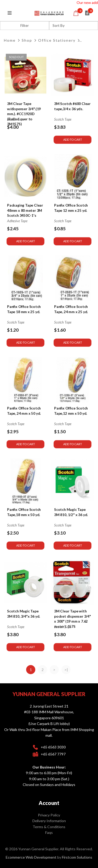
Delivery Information (49, 821)
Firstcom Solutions (77, 857)
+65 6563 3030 (53, 747)
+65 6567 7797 (53, 754)
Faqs (49, 832)
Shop (27, 40)
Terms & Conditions (49, 827)
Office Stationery (57, 40)
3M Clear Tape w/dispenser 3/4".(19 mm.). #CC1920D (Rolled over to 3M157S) (24, 114)
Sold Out (16, 57)
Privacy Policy (49, 815)
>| (66, 670)
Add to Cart (73, 140)
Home (10, 40)
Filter (25, 25)
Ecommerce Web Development (31, 857)
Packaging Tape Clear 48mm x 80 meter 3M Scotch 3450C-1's (25, 210)
